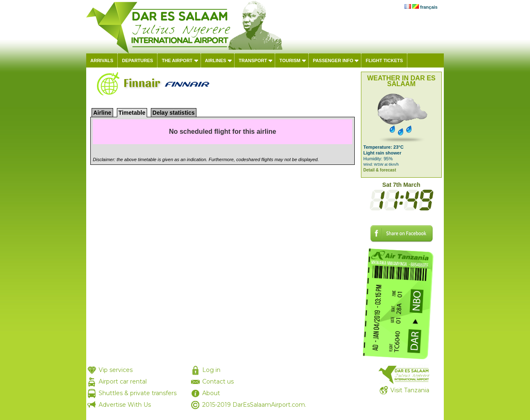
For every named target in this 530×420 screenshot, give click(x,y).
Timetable (132, 113)
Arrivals (102, 60)
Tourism (290, 60)
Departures (137, 60)
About (211, 393)
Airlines (216, 60)
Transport (253, 60)
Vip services (116, 370)
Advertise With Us (125, 405)
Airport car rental (123, 381)
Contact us (218, 381)
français (429, 7)
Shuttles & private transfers (138, 393)
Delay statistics (174, 113)
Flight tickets (384, 60)
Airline (102, 113)
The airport (177, 60)
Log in (211, 370)
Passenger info (333, 60)
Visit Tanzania (410, 390)
